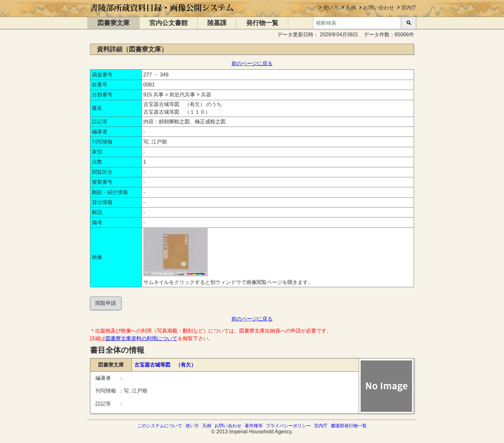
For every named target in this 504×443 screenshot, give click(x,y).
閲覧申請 (106, 303)
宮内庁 (409, 8)
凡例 (351, 8)
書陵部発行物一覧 (349, 426)
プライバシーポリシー (288, 426)
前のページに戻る (252, 63)
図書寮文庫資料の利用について (141, 338)
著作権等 (254, 426)
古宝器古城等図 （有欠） (165, 365)
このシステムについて (160, 426)
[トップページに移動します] (162, 14)
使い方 (331, 8)
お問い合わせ (379, 8)
